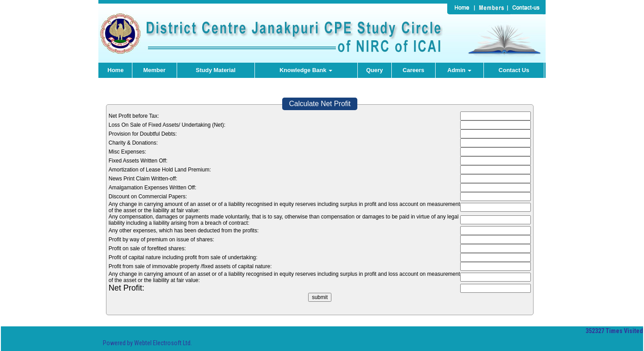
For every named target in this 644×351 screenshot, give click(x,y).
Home (115, 70)
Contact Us (514, 70)
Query (375, 70)
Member (154, 70)
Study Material (216, 70)
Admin (459, 70)
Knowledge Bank (306, 70)
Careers (413, 70)
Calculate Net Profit (320, 104)
